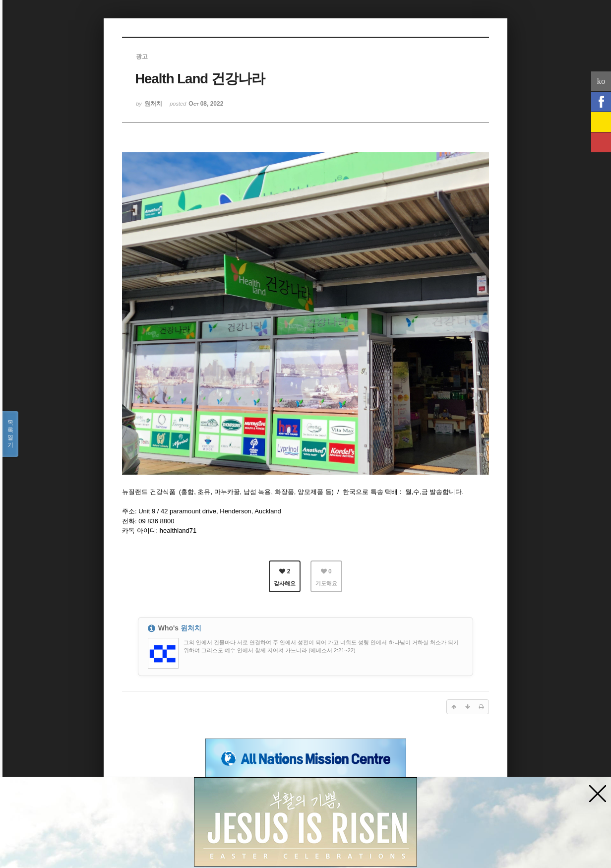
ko (601, 81)
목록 (10, 434)
